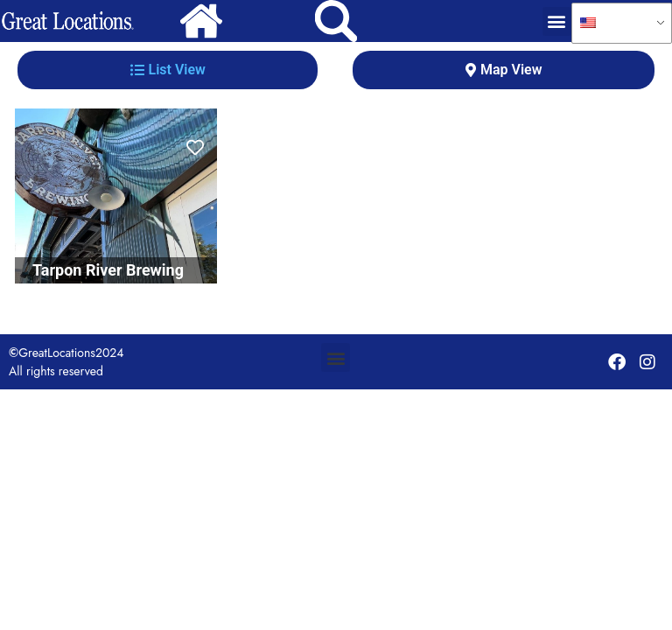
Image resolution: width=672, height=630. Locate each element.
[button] (557, 21)
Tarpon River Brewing (108, 270)
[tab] (168, 70)
